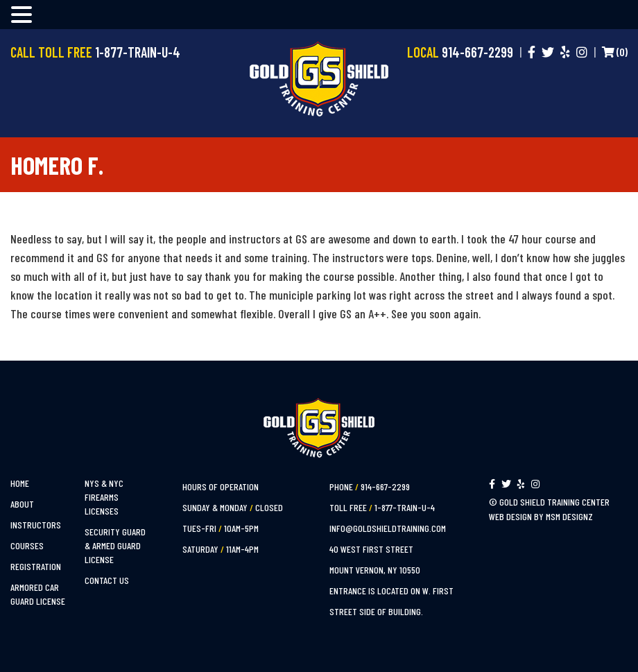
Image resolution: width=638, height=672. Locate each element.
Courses (27, 545)
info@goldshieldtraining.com (388, 528)
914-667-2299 (385, 486)
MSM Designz (569, 516)
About (22, 504)
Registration (36, 566)
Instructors (36, 525)
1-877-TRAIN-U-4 (405, 507)
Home (20, 483)
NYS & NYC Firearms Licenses (104, 497)
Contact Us (107, 580)
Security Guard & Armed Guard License (115, 545)
